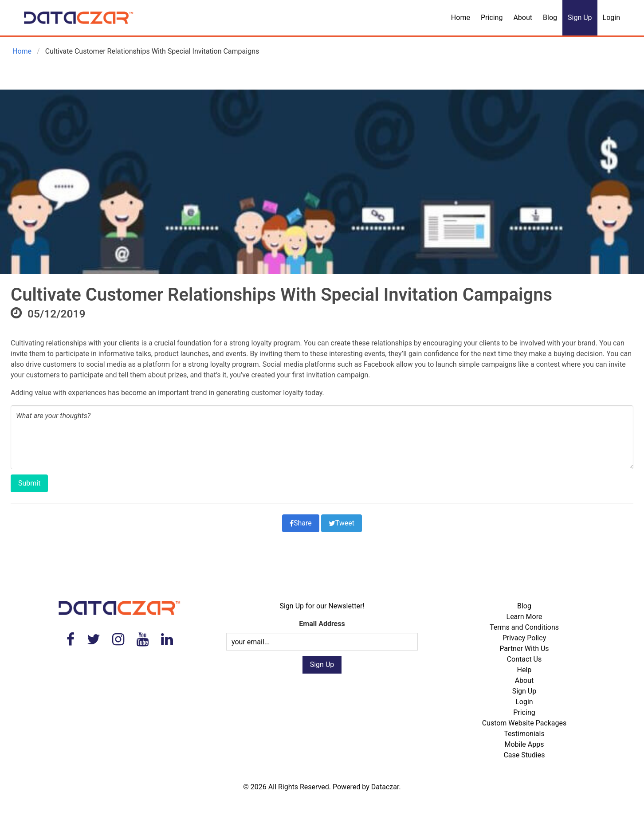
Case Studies (524, 755)
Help (524, 670)
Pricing (492, 18)
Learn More (524, 617)
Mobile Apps (524, 744)
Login (611, 18)
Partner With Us (524, 649)
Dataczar (385, 787)
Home (461, 18)
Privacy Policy (524, 638)
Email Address (322, 624)
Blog (550, 18)
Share (301, 523)
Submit (29, 483)
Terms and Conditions (524, 627)
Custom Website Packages (524, 723)
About (523, 18)
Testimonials (524, 734)
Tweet (342, 523)
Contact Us (524, 659)
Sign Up (580, 18)
